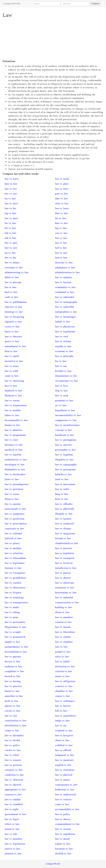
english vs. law (63, 765)
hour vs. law (62, 499)
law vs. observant (65, 583)
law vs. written (63, 800)
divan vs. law (62, 612)
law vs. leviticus (64, 563)
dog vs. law (61, 391)
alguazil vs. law (13, 322)
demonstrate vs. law (66, 376)
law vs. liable (62, 662)
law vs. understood (65, 795)
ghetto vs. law (12, 706)
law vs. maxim (12, 504)
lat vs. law (10, 199)
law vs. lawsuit (63, 282)
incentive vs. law (14, 361)
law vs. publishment (16, 302)
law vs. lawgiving (14, 317)
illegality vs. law (64, 460)
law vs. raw (61, 238)
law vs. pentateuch (15, 637)
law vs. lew (11, 189)
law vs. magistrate (65, 534)
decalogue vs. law (15, 465)
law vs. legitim (13, 455)
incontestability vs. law (68, 415)
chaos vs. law (62, 740)
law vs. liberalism (65, 632)
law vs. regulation (65, 834)
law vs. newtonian (65, 484)
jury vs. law (61, 647)
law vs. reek (62, 396)
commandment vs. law (67, 824)
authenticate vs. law (16, 460)
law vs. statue (12, 401)
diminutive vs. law (15, 470)
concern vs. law (13, 795)
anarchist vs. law (14, 696)
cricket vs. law (13, 750)
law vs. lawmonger (65, 317)
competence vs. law (66, 420)
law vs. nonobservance (67, 425)
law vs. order (62, 489)
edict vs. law (62, 657)
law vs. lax (10, 208)
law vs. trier (11, 440)
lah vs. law (10, 238)
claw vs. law (62, 204)
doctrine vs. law (64, 263)
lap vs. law (10, 213)
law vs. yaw (11, 248)
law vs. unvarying (14, 381)
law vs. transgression (16, 603)
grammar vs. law (64, 401)
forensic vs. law (13, 568)
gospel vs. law (63, 652)
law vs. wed (61, 337)
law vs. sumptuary (15, 514)
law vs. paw (11, 243)
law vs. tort (11, 716)
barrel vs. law (12, 691)
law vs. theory (63, 819)
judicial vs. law (13, 538)
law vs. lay (10, 258)
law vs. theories (13, 337)
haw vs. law (61, 223)
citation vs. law (64, 671)
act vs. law (61, 405)
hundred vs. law (13, 391)
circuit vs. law (12, 711)
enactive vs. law (13, 307)
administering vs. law (17, 272)
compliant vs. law (14, 671)
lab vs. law (11, 233)
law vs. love (61, 386)
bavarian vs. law (64, 849)
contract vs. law (64, 686)
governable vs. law (65, 450)
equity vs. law (63, 844)
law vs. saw (61, 253)
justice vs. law (12, 849)
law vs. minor (12, 263)
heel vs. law (11, 292)
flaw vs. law (61, 213)
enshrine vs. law (13, 667)
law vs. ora (61, 366)
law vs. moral (62, 839)
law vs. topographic (66, 465)
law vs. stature (63, 341)
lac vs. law (10, 223)
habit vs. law (12, 277)
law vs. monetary (64, 760)
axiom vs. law (12, 829)
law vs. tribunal (13, 534)
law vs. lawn (62, 208)
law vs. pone (11, 617)
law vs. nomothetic (66, 716)
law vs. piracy (12, 543)
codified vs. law (64, 745)
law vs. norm (62, 179)
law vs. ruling (12, 612)
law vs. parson (63, 573)
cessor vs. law (12, 327)
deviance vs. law (14, 445)
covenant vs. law (14, 268)
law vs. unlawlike (65, 307)
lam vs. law (61, 258)
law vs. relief (12, 755)
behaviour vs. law (65, 790)
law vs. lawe (62, 189)
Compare (95, 4)
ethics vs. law (12, 824)
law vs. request (13, 760)
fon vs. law (11, 287)
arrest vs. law (62, 676)
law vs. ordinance (65, 701)
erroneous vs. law (65, 588)
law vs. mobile (13, 410)
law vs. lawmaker (14, 735)
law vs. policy (63, 814)
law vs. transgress (65, 558)
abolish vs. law (63, 854)
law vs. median (13, 548)
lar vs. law (61, 218)
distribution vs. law (16, 726)
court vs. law (62, 804)
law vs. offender (64, 504)
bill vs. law (61, 711)
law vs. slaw (11, 204)
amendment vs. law (15, 346)
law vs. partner (13, 657)
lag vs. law (61, 228)
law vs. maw (11, 218)
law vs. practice (13, 686)
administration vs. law (67, 272)
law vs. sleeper (63, 529)
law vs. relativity (14, 553)
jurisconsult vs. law (15, 509)
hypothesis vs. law (65, 410)
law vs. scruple (13, 632)
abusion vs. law (13, 854)
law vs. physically (65, 509)
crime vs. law (12, 731)
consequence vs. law (66, 785)
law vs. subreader (65, 297)
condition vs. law (14, 775)
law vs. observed (14, 780)
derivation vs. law (65, 667)
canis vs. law (12, 376)
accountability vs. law (67, 809)
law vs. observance (15, 588)
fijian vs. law (12, 499)
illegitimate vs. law (15, 627)
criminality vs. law (65, 287)
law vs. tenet (12, 366)
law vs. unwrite (63, 445)
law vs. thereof (13, 785)
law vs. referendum (15, 558)
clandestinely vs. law (67, 543)
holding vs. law (64, 607)
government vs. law (15, 814)
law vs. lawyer (63, 706)
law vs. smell (12, 356)
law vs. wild (11, 371)
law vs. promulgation (16, 484)
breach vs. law (13, 676)
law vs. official (63, 750)
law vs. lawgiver (64, 735)
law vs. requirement (16, 405)
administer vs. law (65, 268)
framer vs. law (12, 425)
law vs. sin (61, 726)
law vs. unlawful (64, 598)
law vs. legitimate (15, 563)
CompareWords (11, 4)
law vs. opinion (63, 277)
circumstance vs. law (67, 381)
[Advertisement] (53, 39)
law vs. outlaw (63, 637)
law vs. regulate (64, 642)
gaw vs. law (61, 194)
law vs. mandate (64, 617)
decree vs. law (12, 662)
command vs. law (65, 292)
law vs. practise (64, 548)
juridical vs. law (14, 450)
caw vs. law (61, 233)
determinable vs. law (16, 420)
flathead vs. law (13, 396)
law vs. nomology (14, 598)
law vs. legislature (65, 332)
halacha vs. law (63, 474)
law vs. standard (14, 804)
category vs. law (14, 770)
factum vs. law (63, 538)
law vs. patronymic (65, 470)
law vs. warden (13, 583)
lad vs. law (61, 248)
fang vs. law (62, 494)
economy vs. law (64, 351)
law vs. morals (63, 627)
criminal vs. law (64, 731)
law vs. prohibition (15, 578)
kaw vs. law (11, 184)
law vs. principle (64, 356)
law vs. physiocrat (65, 327)
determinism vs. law (16, 652)
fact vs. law (11, 386)
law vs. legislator (65, 553)
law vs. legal (12, 819)
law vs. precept (13, 282)
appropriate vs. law (15, 790)
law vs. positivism (14, 519)
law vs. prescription (16, 524)
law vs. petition (13, 765)
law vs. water (12, 494)
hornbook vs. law (65, 435)
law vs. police (12, 745)
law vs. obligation (65, 681)
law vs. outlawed (64, 524)
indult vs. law (63, 322)
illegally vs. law (64, 514)
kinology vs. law (14, 312)
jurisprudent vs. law (66, 312)
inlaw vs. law (12, 415)
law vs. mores (62, 780)
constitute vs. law (14, 529)
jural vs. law (62, 479)
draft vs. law (12, 701)
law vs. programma (15, 435)
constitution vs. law (16, 721)
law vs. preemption (66, 440)
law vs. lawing (13, 681)
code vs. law (11, 297)
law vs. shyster (63, 578)
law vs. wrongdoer (15, 573)
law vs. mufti (12, 607)
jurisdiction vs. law (66, 568)
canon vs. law (62, 696)
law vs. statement (65, 770)
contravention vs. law (67, 603)
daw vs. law (61, 199)
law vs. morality (14, 839)
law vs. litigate (13, 593)
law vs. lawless (63, 519)
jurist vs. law (12, 479)
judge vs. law (62, 721)
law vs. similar (13, 800)
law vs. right (12, 809)
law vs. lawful (12, 740)
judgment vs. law (65, 755)
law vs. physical (64, 775)
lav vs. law (10, 228)
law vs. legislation (15, 844)
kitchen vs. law (63, 371)
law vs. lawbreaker (15, 474)
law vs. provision (14, 489)
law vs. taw (11, 194)
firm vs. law (11, 351)
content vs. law (63, 622)
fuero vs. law (12, 332)
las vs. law (10, 253)
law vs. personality (15, 622)
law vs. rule (11, 834)
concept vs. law (64, 430)
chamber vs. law (64, 691)
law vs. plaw (62, 184)
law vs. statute (63, 829)
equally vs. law (63, 346)
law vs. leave (12, 179)
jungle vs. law (12, 642)
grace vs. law (12, 341)
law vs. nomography (66, 302)
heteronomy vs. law (66, 593)
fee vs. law (61, 361)
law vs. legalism (64, 455)
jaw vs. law (61, 243)
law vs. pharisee (13, 430)
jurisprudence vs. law (16, 647)
